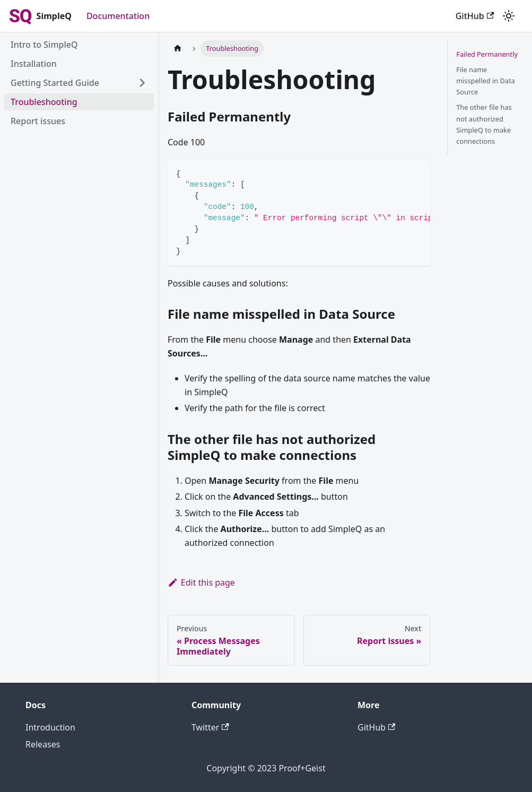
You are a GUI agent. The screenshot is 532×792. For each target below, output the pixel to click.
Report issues (38, 121)
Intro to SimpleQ (44, 45)
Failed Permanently (487, 54)
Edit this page (201, 582)
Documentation (118, 16)
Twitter (210, 727)
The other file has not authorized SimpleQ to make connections (484, 124)
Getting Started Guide (55, 83)
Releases (43, 744)
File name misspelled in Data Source (486, 81)
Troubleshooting (44, 102)
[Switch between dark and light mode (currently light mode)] (509, 16)
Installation (34, 64)
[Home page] (178, 49)
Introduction (50, 727)
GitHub (475, 16)
